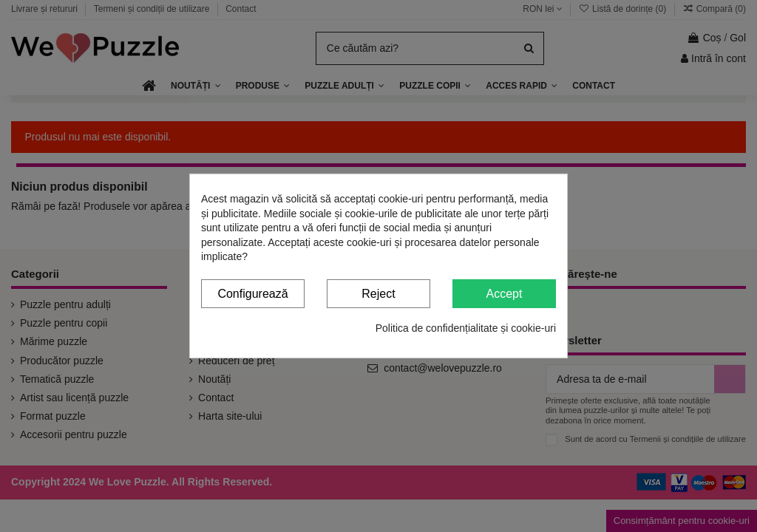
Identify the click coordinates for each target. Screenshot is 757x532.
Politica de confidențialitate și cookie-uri (466, 327)
